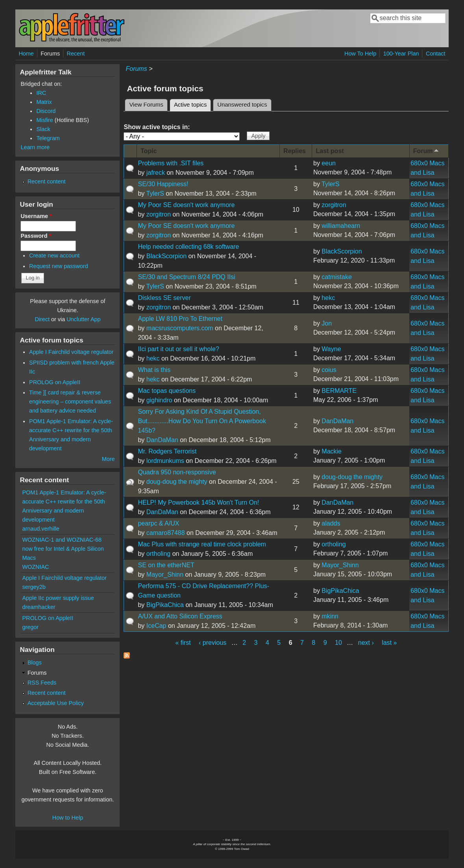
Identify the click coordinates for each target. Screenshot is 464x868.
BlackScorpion (166, 256)
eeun (329, 163)
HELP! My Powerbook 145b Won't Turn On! (198, 502)
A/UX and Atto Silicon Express (180, 616)
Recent (76, 54)
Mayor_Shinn (165, 575)
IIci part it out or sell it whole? (178, 349)
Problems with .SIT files (171, 163)
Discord (46, 111)
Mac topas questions (167, 391)
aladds (331, 523)
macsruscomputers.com (180, 328)
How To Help (360, 54)
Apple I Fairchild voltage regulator (71, 352)
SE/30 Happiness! (163, 184)
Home (26, 54)
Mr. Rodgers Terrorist (167, 451)
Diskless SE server (164, 298)
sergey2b (34, 587)
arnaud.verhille (41, 529)
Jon (327, 323)
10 (338, 643)
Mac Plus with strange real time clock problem (202, 544)
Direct (42, 319)
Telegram (48, 138)
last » (389, 643)
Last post (330, 151)
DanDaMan (162, 440)
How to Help (68, 818)
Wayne (331, 349)
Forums (50, 54)
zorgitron (159, 214)
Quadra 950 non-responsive (177, 472)
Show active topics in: (157, 127)
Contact (436, 54)
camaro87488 (166, 533)
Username (36, 216)
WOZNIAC (35, 567)
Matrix (44, 102)
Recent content (47, 181)
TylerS (155, 193)
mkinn (330, 616)
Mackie (332, 451)
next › (366, 643)
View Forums (146, 105)
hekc (328, 298)
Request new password (59, 266)
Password (36, 236)
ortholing (158, 554)
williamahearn (341, 226)
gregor (30, 627)
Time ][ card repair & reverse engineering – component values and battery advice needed (70, 402)
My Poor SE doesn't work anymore (186, 205)
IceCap (156, 626)
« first (183, 643)
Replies (295, 151)
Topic (149, 151)
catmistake (336, 277)
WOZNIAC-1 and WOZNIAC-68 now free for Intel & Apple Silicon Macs (63, 549)
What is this (154, 370)
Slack (43, 129)
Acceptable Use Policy (56, 703)
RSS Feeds (42, 683)
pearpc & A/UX (158, 523)
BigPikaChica (165, 605)
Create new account (54, 255)
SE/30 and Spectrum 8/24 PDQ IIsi (186, 277)
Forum (427, 151)
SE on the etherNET (166, 565)
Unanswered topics (242, 105)
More (108, 459)
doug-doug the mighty (177, 482)
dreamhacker (39, 607)
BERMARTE (339, 391)
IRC (41, 93)
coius (329, 370)
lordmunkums (165, 461)
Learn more (35, 147)
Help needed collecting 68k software (188, 247)
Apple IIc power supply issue (58, 598)
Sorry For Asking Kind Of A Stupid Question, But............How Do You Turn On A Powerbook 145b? (202, 421)
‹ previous (213, 643)
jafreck (156, 173)
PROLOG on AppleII (55, 382)
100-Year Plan (401, 54)
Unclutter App (83, 319)
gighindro (159, 400)
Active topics (192, 104)
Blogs (35, 663)
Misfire (44, 120)
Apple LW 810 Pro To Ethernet (180, 319)
